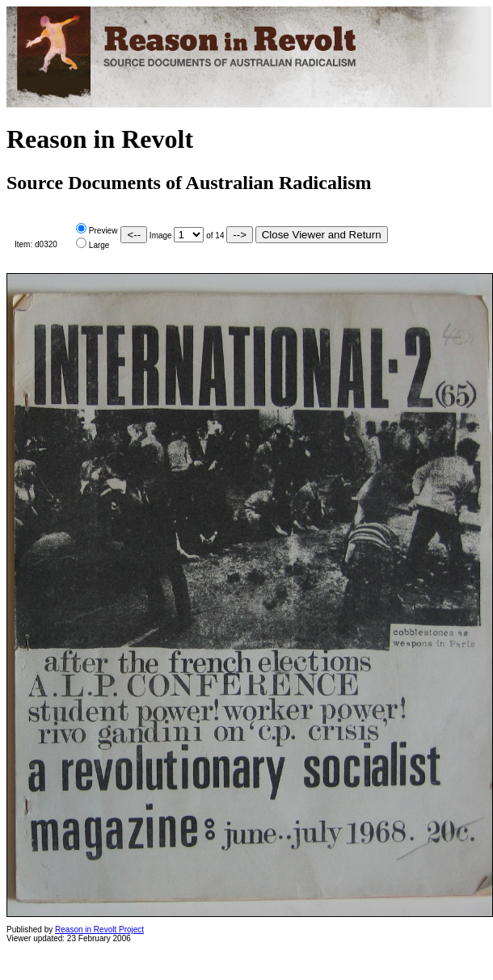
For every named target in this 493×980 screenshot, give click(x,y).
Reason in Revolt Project (99, 930)
